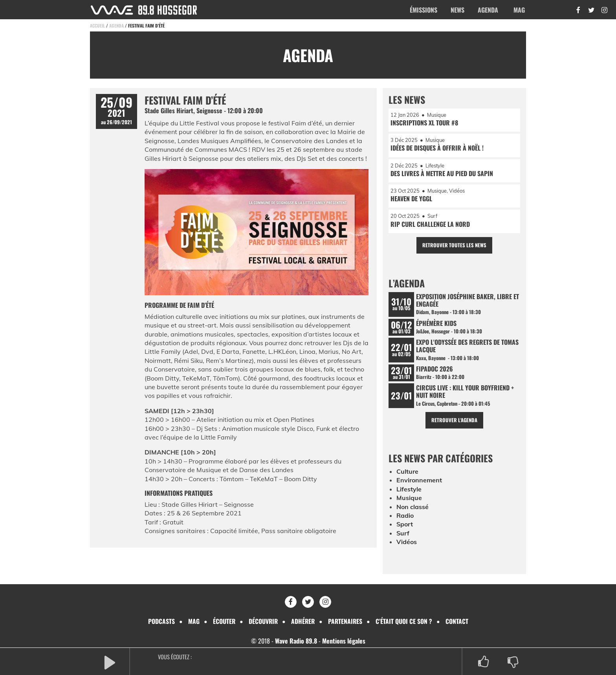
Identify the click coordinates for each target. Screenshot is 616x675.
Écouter (223, 621)
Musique (409, 498)
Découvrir (262, 621)
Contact (458, 621)
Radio (405, 516)
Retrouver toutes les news (454, 246)
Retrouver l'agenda (454, 420)
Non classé (412, 507)
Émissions (423, 10)
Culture (407, 472)
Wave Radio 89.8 (296, 641)
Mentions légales (344, 641)
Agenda (488, 10)
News (457, 10)
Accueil (97, 26)
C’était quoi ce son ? (405, 621)
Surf (403, 533)
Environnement (419, 481)
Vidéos (407, 543)
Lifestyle (409, 489)
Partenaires (346, 621)
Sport (405, 525)
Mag (519, 10)
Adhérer (303, 621)
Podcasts (160, 621)
